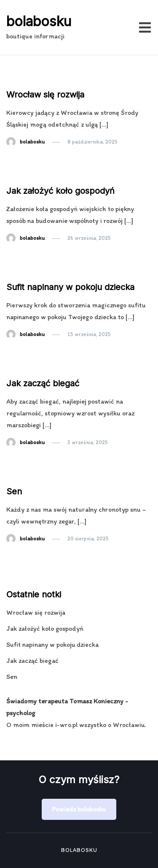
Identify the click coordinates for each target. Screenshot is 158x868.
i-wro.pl (66, 725)
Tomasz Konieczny (96, 701)
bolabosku (39, 21)
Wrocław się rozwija (45, 95)
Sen (14, 491)
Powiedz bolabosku (79, 809)
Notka (19, 78)
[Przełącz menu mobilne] (145, 27)
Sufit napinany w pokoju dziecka (70, 287)
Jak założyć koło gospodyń (60, 191)
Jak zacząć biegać (43, 383)
